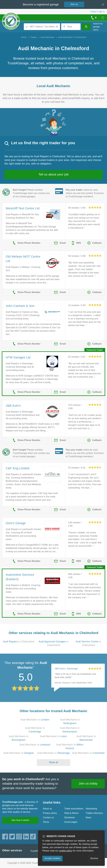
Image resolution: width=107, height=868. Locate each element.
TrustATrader (37, 851)
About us (47, 809)
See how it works (20, 820)
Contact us (48, 818)
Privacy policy (50, 813)
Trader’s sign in (97, 11)
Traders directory (94, 813)
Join (74, 4)
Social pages (71, 822)
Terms (46, 822)
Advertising (91, 809)
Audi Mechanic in (35, 720)
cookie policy (66, 851)
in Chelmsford (19, 642)
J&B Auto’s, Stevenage (66, 669)
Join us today (88, 783)
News (89, 818)
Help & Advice (71, 813)
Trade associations (74, 809)
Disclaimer (70, 818)
